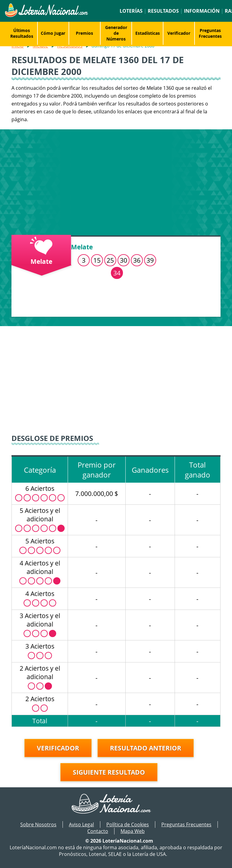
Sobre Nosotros (38, 824)
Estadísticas (148, 33)
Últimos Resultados (22, 33)
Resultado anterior (146, 748)
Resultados (163, 11)
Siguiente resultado (109, 772)
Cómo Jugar (53, 33)
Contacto (98, 831)
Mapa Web (133, 831)
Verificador (179, 33)
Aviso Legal (81, 824)
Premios (84, 33)
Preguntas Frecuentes (210, 33)
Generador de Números (116, 33)
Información (202, 11)
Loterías (131, 11)
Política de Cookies (128, 824)
